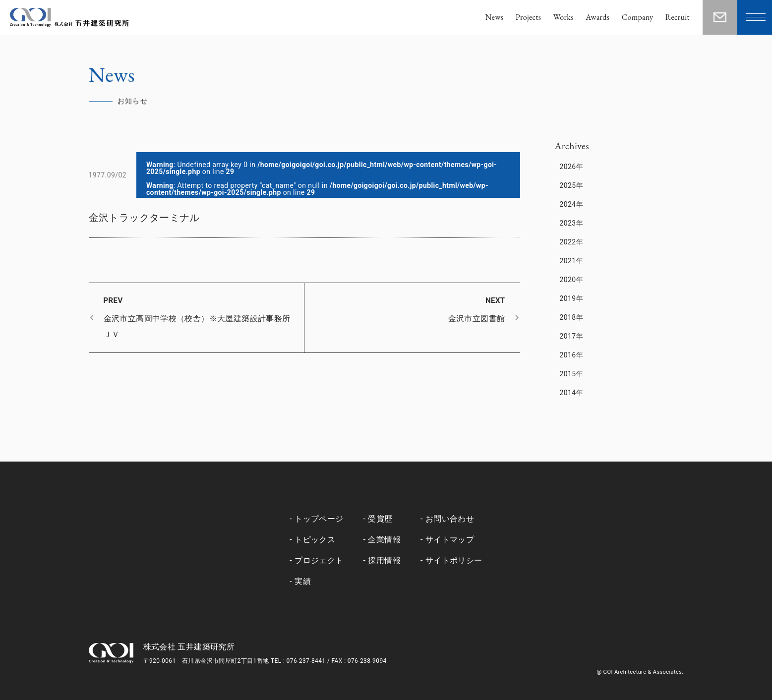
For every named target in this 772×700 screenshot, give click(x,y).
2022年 (571, 242)
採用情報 (384, 560)
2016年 (571, 355)
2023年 (571, 223)
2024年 (571, 204)
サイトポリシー (454, 560)
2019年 (571, 298)
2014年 (571, 393)
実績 (303, 581)
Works (564, 17)
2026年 (571, 167)
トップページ (319, 519)
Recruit (678, 17)
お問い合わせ (450, 519)
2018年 (571, 317)
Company (638, 17)
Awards (597, 17)
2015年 (571, 374)
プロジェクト (319, 560)
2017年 (571, 336)
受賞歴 (380, 519)
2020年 (571, 280)
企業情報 (384, 540)
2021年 (571, 261)
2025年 (571, 185)
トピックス (315, 540)
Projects (529, 17)
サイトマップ (450, 540)
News (495, 17)
